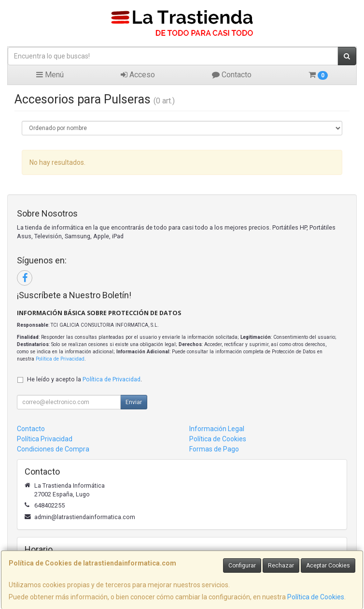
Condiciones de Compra (53, 449)
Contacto (232, 75)
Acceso (138, 75)
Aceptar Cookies (328, 565)
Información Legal (217, 429)
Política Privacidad (45, 439)
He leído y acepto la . (84, 379)
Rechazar (281, 565)
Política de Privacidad (60, 359)
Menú (50, 75)
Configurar (242, 565)
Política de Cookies (316, 597)
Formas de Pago (214, 449)
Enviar (134, 402)
